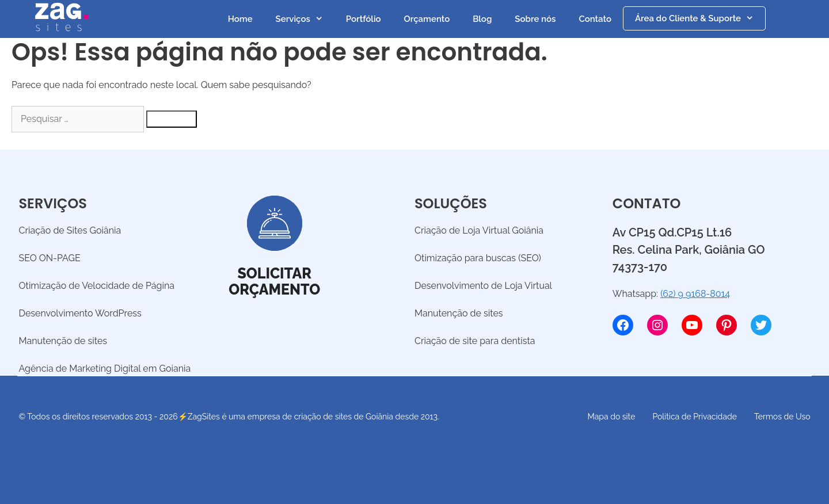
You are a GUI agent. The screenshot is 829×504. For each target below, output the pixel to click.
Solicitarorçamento (274, 281)
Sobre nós (535, 19)
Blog (482, 19)
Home (240, 19)
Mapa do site (612, 417)
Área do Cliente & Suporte (700, 18)
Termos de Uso (782, 417)
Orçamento (427, 19)
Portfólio (364, 19)
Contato (595, 19)
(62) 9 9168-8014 (695, 294)
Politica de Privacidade (694, 417)
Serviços (305, 19)
